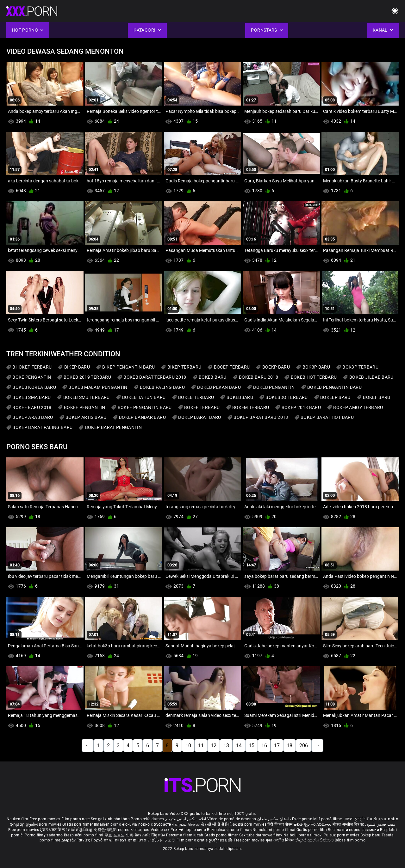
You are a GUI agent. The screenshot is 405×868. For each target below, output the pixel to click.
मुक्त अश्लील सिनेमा (281, 840)
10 (188, 746)
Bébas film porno (350, 840)
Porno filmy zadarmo (44, 835)
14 (239, 746)
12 (214, 746)
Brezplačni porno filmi (84, 835)
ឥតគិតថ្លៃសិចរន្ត (81, 830)
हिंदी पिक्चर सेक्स (280, 824)
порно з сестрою (134, 830)
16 (264, 746)
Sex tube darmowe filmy (261, 835)
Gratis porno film (312, 830)
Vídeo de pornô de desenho (232, 819)
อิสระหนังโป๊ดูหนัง (150, 835)
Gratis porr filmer (78, 824)
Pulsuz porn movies (342, 835)
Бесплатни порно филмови (354, 830)
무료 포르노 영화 (120, 835)
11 (201, 746)
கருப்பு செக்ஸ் (187, 824)
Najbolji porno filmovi (303, 835)
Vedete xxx (160, 830)
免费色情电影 (106, 830)
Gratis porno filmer (222, 835)
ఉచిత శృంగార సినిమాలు (313, 824)
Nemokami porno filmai (274, 830)
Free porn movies (45, 819)
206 (304, 746)
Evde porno (302, 819)
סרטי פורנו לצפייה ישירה (125, 840)
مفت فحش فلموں (380, 824)
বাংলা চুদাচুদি (355, 819)
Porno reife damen (147, 819)
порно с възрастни (156, 824)
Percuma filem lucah (185, 835)
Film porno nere (76, 819)
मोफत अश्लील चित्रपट (349, 824)
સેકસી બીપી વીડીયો (216, 824)
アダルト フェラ (161, 840)
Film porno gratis (193, 840)
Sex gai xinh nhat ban (110, 819)
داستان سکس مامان (274, 819)
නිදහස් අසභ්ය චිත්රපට (315, 840)
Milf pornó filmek (328, 819)
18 (290, 746)
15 (252, 746)
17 (277, 746)
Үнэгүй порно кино (189, 830)
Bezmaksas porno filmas (230, 830)
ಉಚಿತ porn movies (250, 824)
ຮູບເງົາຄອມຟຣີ (221, 840)
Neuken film (17, 819)
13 (226, 746)
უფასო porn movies (44, 824)
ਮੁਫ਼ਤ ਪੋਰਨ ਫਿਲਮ (54, 830)
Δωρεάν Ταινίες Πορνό (83, 840)
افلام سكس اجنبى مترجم (186, 819)
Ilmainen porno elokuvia (116, 824)
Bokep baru (371, 835)
